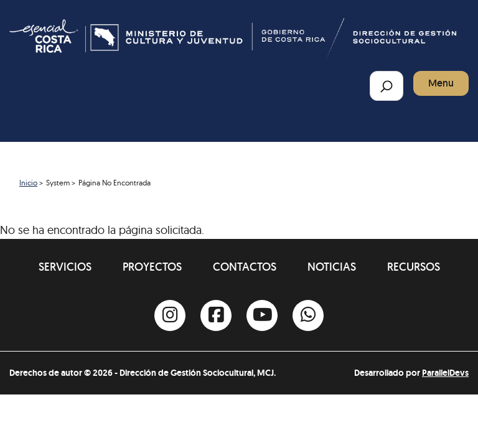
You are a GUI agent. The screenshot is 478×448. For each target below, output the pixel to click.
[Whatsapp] (308, 315)
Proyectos (152, 267)
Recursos (414, 267)
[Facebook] (216, 315)
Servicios (65, 267)
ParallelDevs (445, 373)
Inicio (28, 183)
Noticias (332, 267)
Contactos (245, 267)
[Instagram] (170, 315)
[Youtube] (262, 315)
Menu (441, 83)
